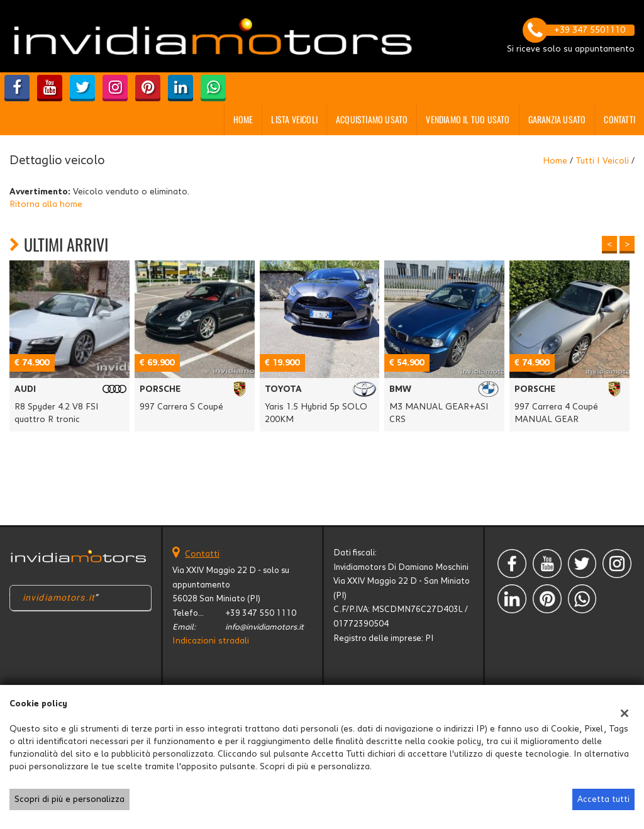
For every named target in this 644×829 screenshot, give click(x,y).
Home (243, 119)
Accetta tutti (603, 799)
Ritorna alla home (46, 204)
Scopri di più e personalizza (69, 799)
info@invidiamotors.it (264, 627)
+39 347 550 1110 (261, 613)
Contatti (619, 119)
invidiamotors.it (59, 598)
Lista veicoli (294, 119)
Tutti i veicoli (602, 161)
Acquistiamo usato (372, 119)
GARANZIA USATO (557, 119)
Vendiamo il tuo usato (468, 119)
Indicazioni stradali (211, 641)
